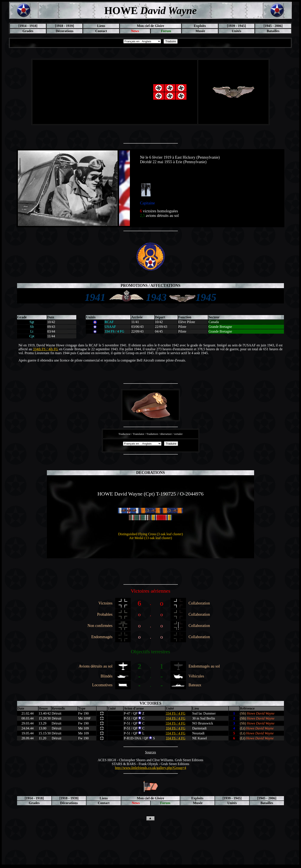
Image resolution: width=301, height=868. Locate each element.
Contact (101, 31)
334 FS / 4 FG (176, 713)
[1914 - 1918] (28, 26)
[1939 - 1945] (236, 26)
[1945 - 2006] (273, 26)
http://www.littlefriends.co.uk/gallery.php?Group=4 (151, 768)
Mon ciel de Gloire (150, 26)
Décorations (65, 31)
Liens (101, 26)
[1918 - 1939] (65, 26)
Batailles (273, 31)
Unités (237, 31)
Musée (200, 31)
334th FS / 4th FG (45, 349)
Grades (28, 31)
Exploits (200, 26)
